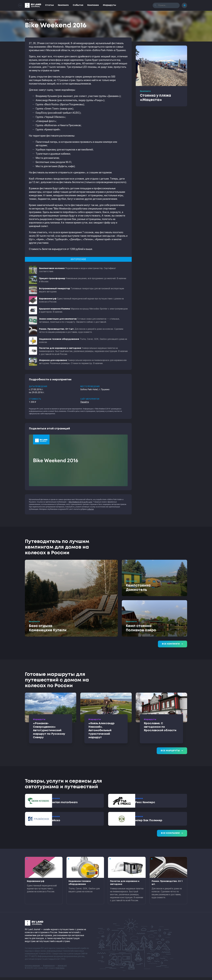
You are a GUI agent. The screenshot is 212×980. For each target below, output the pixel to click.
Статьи (49, 5)
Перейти (85, 402)
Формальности (49, 968)
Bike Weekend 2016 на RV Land (80, 502)
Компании (93, 5)
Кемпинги (63, 5)
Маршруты (109, 5)
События (78, 5)
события (90, 509)
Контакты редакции (32, 968)
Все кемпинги (173, 644)
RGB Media (60, 971)
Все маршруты (172, 751)
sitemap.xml (62, 968)
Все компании (172, 836)
